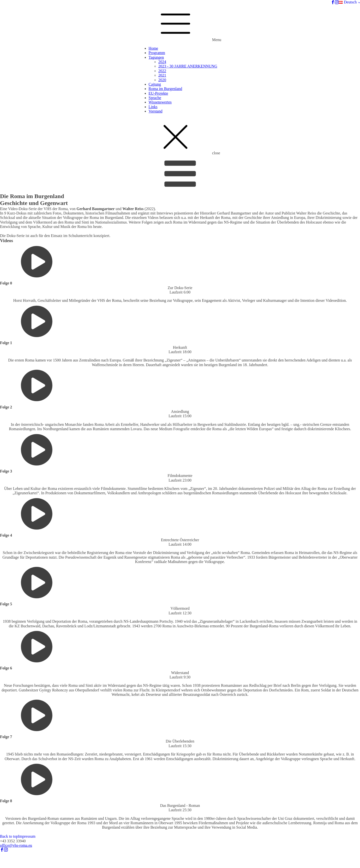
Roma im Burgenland (165, 89)
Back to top (9, 836)
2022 (162, 71)
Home (153, 48)
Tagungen (156, 57)
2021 (162, 75)
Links (153, 107)
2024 (162, 62)
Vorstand (156, 111)
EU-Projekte (158, 93)
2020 (162, 80)
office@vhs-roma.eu (16, 845)
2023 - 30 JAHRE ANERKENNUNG (188, 66)
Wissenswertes (160, 102)
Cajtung (155, 84)
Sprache (155, 98)
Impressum (27, 836)
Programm (157, 53)
